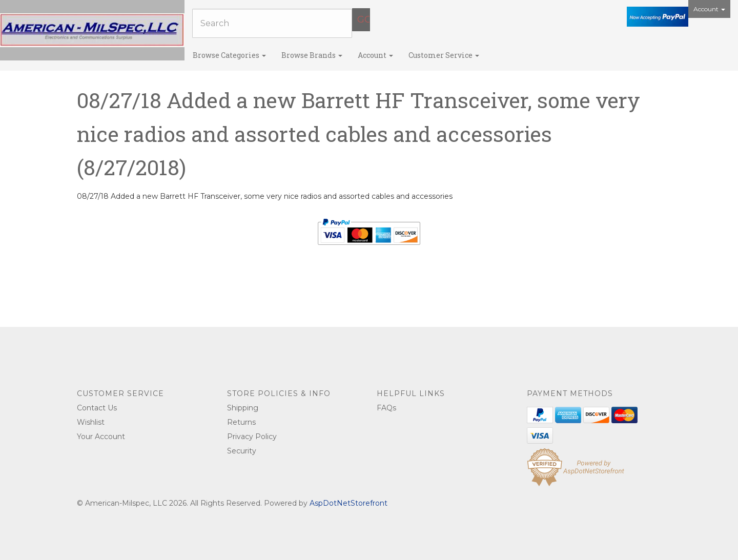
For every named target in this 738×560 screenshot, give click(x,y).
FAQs (386, 408)
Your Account (101, 437)
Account (709, 9)
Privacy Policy (252, 437)
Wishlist (91, 422)
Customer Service (444, 55)
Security (242, 451)
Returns (241, 422)
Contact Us (97, 408)
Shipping (243, 408)
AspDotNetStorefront (348, 503)
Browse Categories (229, 55)
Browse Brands (312, 55)
